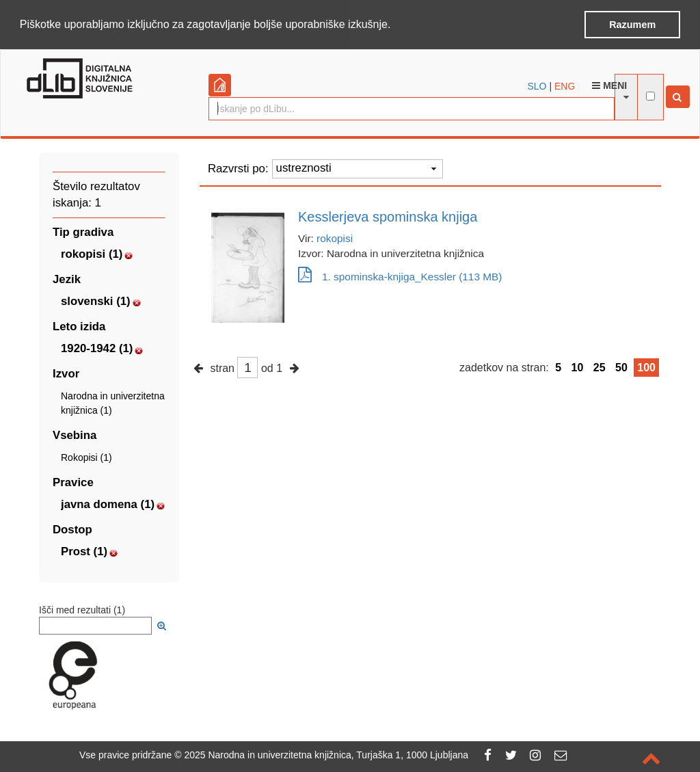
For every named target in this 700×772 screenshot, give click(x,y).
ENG (565, 85)
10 (578, 366)
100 (646, 366)
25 (600, 366)
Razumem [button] (632, 25)
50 (621, 366)
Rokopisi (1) (86, 456)
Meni (609, 84)
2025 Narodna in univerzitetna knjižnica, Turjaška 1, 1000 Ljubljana (326, 755)
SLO (537, 85)
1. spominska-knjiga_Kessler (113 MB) (400, 275)
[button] (396, 25)
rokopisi (335, 237)
